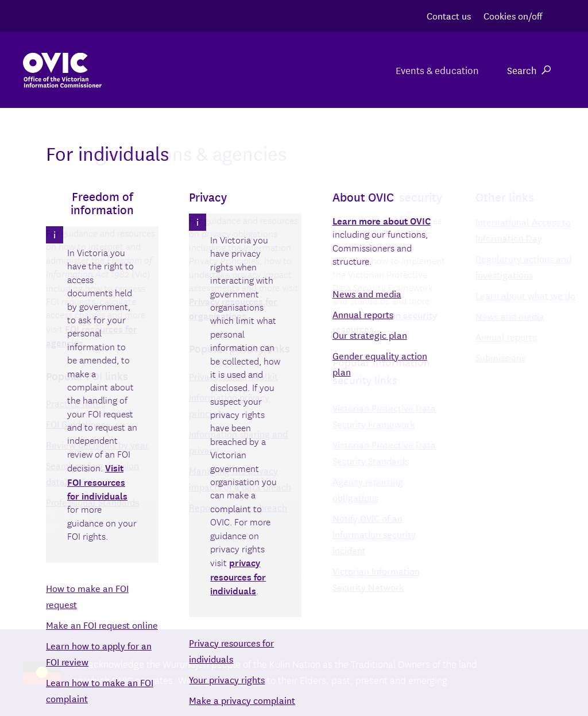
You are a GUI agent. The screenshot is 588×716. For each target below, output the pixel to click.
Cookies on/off (513, 15)
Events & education (437, 70)
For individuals (334, 70)
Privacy (108, 574)
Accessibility (173, 574)
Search (529, 70)
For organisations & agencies (210, 70)
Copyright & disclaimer (273, 574)
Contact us (449, 15)
